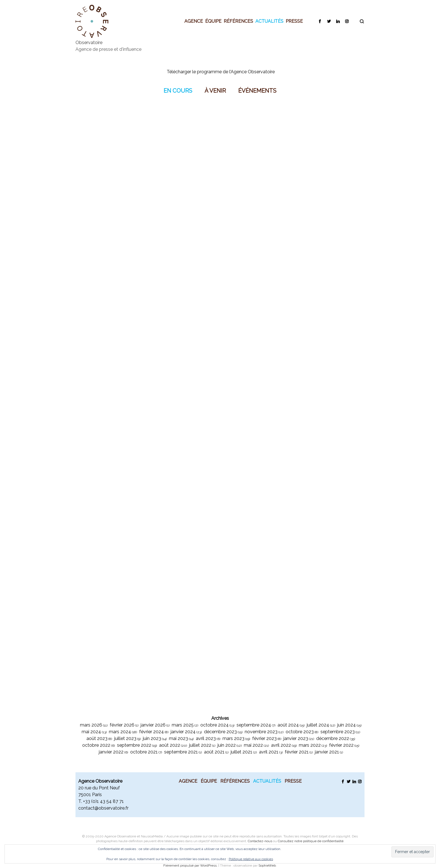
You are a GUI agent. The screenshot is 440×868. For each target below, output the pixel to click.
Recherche (359, 21)
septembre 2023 (338, 732)
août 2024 (288, 725)
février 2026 (122, 725)
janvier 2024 (183, 732)
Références (238, 21)
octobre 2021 (144, 752)
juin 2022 (227, 745)
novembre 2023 (261, 732)
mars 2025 (183, 725)
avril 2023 (206, 738)
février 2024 (152, 732)
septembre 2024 (254, 725)
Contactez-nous (260, 841)
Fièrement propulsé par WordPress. (191, 865)
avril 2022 (281, 745)
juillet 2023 (125, 738)
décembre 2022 (333, 738)
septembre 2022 (134, 745)
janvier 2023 (296, 738)
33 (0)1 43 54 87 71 (104, 801)
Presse (294, 21)
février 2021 (297, 752)
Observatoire (89, 43)
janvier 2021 (327, 752)
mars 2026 (91, 725)
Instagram (347, 21)
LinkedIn (338, 21)
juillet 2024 (318, 725)
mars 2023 (233, 738)
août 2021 (214, 752)
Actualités (269, 21)
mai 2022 (253, 745)
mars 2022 (310, 745)
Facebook (320, 21)
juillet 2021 (241, 752)
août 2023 (97, 738)
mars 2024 (120, 732)
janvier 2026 (153, 725)
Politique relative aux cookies (251, 859)
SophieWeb (267, 865)
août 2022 (170, 745)
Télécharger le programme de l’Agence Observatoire (221, 72)
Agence (194, 21)
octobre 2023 (300, 732)
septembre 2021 (181, 752)
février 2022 (341, 745)
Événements (257, 90)
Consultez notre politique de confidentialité (311, 841)
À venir (215, 90)
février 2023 (264, 738)
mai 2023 (178, 738)
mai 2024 (91, 732)
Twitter (329, 21)
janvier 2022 (111, 752)
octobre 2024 (215, 725)
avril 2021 (269, 752)
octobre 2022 (96, 745)
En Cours (178, 90)
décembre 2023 (220, 732)
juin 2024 (347, 725)
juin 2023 (152, 738)
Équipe (213, 21)
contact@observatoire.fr (103, 808)
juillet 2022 (200, 745)
